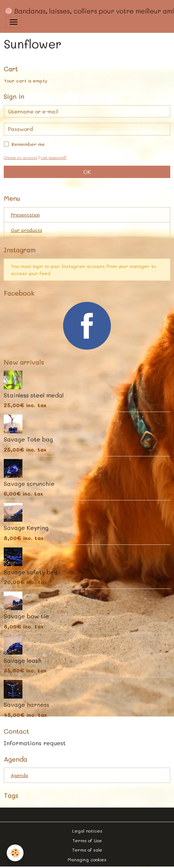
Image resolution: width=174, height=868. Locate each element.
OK (87, 172)
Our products (27, 230)
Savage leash (23, 661)
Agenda (19, 775)
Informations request (35, 743)
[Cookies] (15, 853)
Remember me (28, 144)
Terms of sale (87, 850)
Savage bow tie (26, 616)
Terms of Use (87, 840)
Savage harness (27, 705)
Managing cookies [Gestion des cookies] (87, 859)
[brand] (86, 11)
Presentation (25, 215)
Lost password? (54, 157)
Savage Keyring (26, 528)
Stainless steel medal (34, 395)
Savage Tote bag (28, 439)
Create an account (21, 157)
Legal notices (87, 831)
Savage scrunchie (29, 484)
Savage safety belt (31, 572)
